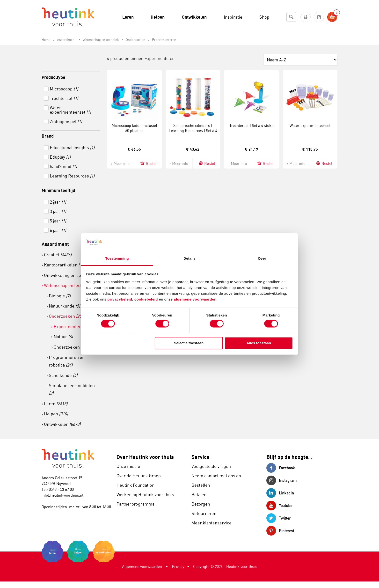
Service (200, 457)
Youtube (279, 506)
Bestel (148, 163)
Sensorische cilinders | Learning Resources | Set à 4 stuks (193, 131)
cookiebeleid (147, 299)
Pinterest (280, 531)
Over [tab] (262, 258)
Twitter (279, 518)
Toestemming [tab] (117, 258)
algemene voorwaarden (195, 299)
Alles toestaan (259, 343)
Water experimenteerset (310, 125)
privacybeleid (120, 299)
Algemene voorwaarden (142, 566)
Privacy (178, 566)
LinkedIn (280, 493)
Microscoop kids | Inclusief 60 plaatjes (134, 128)
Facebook (281, 468)
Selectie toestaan (189, 343)
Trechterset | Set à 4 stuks (251, 125)
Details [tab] (189, 258)
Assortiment (55, 244)
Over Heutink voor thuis (145, 457)
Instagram (281, 480)
